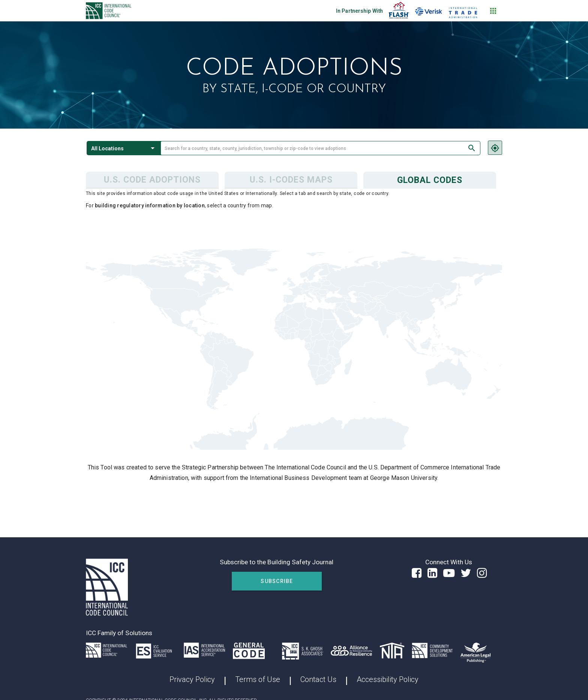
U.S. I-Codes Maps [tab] (291, 180)
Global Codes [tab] (430, 180)
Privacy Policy (192, 679)
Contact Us (318, 679)
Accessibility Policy (388, 679)
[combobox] (321, 148)
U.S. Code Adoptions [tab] (152, 180)
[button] (124, 148)
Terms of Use (258, 679)
